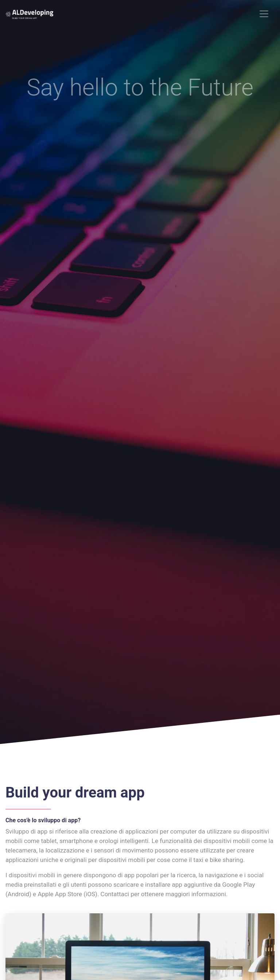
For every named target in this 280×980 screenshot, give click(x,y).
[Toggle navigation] (264, 14)
